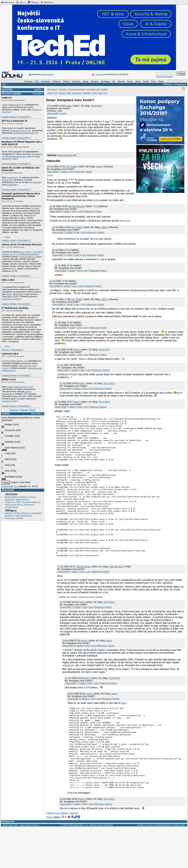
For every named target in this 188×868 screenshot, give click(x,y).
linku (124, 727)
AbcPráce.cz (47, 2)
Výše (74, 211)
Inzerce (150, 866)
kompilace (77, 93)
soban (99, 167)
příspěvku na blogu (11, 299)
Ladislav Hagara (9, 117)
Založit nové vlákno (57, 854)
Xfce (6, 471)
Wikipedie (14, 105)
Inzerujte (100, 74)
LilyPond (6, 361)
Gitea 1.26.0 (8, 280)
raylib (5, 105)
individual (68, 690)
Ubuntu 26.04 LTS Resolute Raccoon (22, 245)
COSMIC (8, 436)
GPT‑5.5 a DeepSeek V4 (14, 121)
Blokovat (79, 172)
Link (71, 172)
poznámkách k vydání (31, 257)
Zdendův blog (116, 591)
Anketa (6, 414)
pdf (30, 156)
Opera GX (7, 180)
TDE (6, 465)
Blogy (86, 81)
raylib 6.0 (7, 98)
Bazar (138, 81)
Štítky (50, 93)
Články (66, 81)
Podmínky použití (163, 866)
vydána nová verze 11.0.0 (19, 387)
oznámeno (12, 177)
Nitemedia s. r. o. (81, 866)
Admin (63, 113)
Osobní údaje (179, 866)
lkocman (5, 350)
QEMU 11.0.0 (9, 379)
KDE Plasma (10, 448)
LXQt (6, 453)
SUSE (94, 93)
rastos (84, 665)
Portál (146, 81)
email (22, 252)
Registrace (180, 84)
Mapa (161, 81)
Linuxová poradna (76, 89)
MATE (7, 459)
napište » (39, 90)
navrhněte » (37, 414)
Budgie (7, 424)
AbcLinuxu (11, 494)
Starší (32, 410)
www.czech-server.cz (29, 866)
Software (57, 81)
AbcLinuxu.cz (8, 2)
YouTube (37, 252)
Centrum (14, 410)
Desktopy (105, 81)
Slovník (121, 81)
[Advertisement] (84, 146)
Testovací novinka (14, 518)
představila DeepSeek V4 (25, 133)
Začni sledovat (65, 155)
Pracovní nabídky (11, 94)
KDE (69, 93)
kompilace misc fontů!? (97, 89)
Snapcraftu (12, 185)
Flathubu (37, 182)
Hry (114, 81)
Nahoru (75, 854)
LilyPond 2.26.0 (10, 354)
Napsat (24, 410)
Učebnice (76, 81)
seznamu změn (10, 401)
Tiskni (49, 858)
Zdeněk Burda (83, 591)
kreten (69, 106)
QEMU (28, 391)
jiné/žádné (9, 477)
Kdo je (130, 81)
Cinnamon (9, 430)
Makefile (86, 93)
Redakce (141, 866)
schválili (35, 208)
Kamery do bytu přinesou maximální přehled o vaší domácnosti (23, 514)
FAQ (37, 81)
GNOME (8, 442)
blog (28, 252)
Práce (154, 81)
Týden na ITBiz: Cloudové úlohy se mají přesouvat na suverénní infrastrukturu (23, 505)
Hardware (46, 81)
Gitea (9, 294)
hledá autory (48, 74)
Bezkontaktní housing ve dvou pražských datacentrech (20, 498)
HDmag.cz (33, 2)
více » (8, 237)
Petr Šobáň (71, 167)
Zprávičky (7, 90)
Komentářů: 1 (17, 350)
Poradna (28, 81)
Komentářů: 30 (9, 486)
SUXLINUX (96, 106)
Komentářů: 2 (24, 276)
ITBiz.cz (21, 2)
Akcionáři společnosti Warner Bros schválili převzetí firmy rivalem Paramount (21, 196)
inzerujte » (38, 94)
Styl (4, 84)
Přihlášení (168, 84)
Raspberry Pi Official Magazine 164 (22, 155)
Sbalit (64, 172)
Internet (62, 93)
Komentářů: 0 (24, 117)
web (100, 93)
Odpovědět (52, 113)
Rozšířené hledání (164, 76)
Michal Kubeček (76, 206)
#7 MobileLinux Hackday (15, 308)
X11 (105, 93)
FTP (55, 93)
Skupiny (94, 81)
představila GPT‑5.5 (20, 130)
